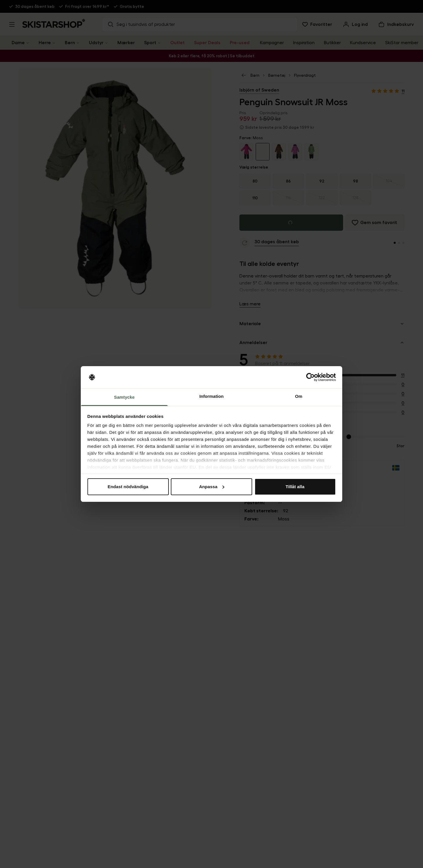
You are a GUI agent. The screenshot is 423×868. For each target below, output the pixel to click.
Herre (45, 43)
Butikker (332, 43)
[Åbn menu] (12, 24)
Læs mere (250, 304)
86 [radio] (288, 181)
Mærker (126, 43)
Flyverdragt (305, 75)
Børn (70, 43)
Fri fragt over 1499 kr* (87, 6)
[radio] (389, 181)
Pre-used (240, 43)
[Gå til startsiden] (54, 23)
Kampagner (272, 43)
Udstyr (96, 43)
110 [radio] (255, 198)
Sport (150, 43)
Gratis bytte (132, 6)
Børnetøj (277, 75)
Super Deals (207, 43)
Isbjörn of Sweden (259, 90)
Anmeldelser (322, 343)
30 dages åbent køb (35, 6)
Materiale (322, 324)
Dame (18, 43)
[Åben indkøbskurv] (396, 24)
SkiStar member (402, 43)
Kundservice (363, 43)
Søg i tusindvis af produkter (141, 24)
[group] (322, 189)
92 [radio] (322, 181)
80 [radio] (255, 181)
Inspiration (304, 43)
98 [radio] (355, 181)
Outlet (178, 43)
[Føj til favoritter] (375, 223)
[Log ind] (355, 24)
